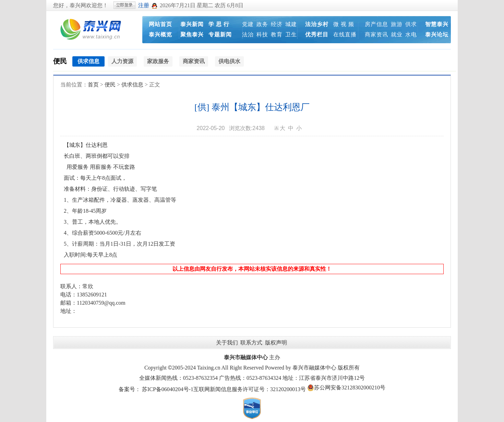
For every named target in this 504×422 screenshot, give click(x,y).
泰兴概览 (160, 34)
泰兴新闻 (192, 24)
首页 (93, 85)
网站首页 (160, 24)
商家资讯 (376, 34)
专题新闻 (220, 34)
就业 (397, 34)
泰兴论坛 (437, 34)
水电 (411, 34)
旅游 (397, 24)
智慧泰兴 (437, 24)
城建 (291, 24)
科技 (262, 34)
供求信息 (132, 85)
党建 (248, 24)
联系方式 (251, 343)
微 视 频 (344, 24)
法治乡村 (317, 24)
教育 (277, 34)
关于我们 (227, 343)
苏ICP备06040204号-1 (168, 389)
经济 (277, 24)
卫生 (291, 34)
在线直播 (345, 34)
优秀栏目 (317, 34)
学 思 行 (219, 24)
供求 (411, 24)
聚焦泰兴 (192, 34)
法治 (248, 34)
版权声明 (276, 343)
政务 (262, 24)
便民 (60, 61)
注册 (144, 5)
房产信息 (376, 24)
